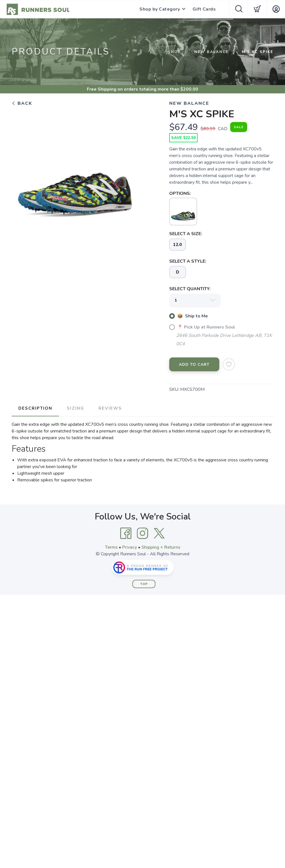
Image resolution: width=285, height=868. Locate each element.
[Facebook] (126, 533)
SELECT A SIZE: (186, 234)
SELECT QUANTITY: (190, 289)
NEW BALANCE (211, 52)
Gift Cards (204, 9)
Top (144, 584)
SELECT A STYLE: (188, 261)
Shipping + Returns (161, 547)
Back (22, 103)
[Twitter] (159, 533)
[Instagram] (142, 533)
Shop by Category (160, 9)
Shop (174, 52)
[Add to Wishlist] (229, 364)
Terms (111, 547)
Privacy (130, 547)
